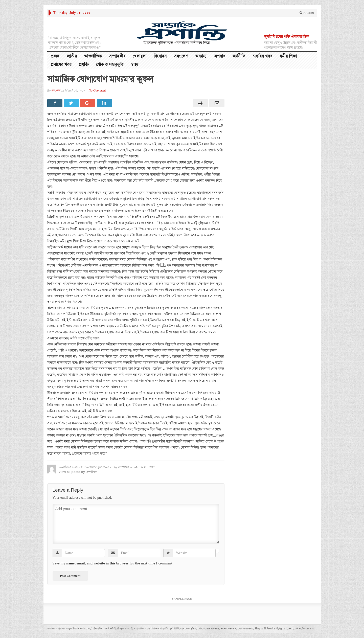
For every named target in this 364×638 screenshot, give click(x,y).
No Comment (97, 91)
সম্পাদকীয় (117, 56)
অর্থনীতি (239, 56)
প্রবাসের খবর (61, 65)
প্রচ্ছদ (55, 56)
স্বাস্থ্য (134, 65)
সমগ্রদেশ (181, 56)
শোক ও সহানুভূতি (110, 65)
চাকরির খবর (262, 56)
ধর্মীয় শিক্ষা (288, 56)
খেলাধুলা (140, 56)
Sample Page (182, 599)
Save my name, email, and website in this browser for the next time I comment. (113, 563)
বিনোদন (160, 56)
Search (307, 13)
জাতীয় (72, 56)
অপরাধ (220, 56)
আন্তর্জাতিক (93, 56)
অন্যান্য (201, 56)
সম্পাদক (56, 91)
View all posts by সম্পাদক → (80, 472)
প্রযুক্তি (84, 65)
